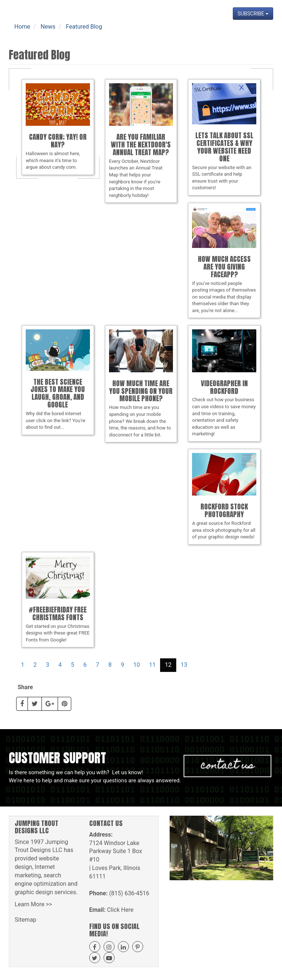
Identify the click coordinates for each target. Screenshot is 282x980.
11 (152, 665)
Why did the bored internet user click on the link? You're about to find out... (58, 380)
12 (168, 665)
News (226, 33)
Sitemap (26, 920)
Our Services (108, 33)
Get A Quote (148, 33)
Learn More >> (33, 904)
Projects (182, 33)
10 (137, 665)
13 (184, 665)
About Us (72, 33)
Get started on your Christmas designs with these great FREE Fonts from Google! (58, 599)
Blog (206, 33)
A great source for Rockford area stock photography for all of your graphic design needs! (224, 496)
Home (45, 33)
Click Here (120, 910)
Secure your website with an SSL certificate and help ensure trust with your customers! (224, 137)
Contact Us (255, 33)
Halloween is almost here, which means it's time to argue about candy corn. (58, 127)
